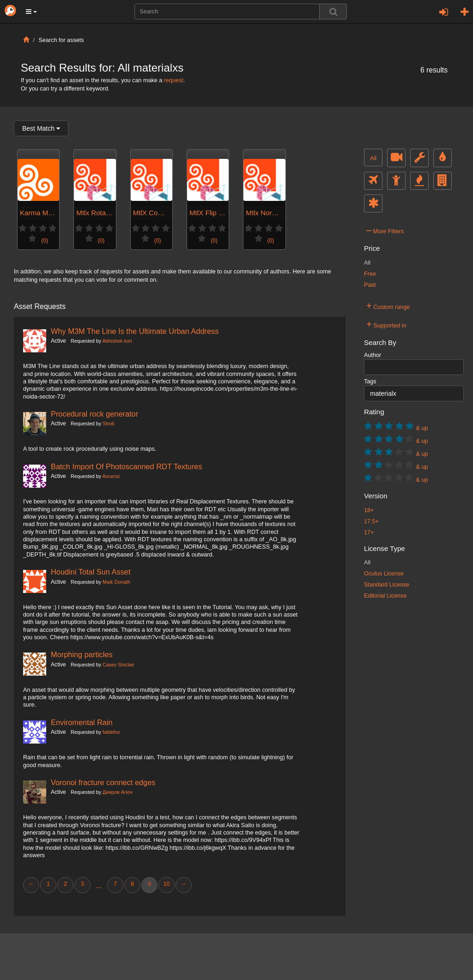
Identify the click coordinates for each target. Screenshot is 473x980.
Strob (109, 423)
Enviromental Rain (82, 722)
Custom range (388, 306)
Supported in (386, 324)
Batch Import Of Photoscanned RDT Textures (127, 466)
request (174, 80)
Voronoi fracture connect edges (103, 782)
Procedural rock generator (94, 414)
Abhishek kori (117, 341)
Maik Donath (116, 582)
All (373, 158)
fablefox (111, 732)
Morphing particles (82, 654)
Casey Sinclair (118, 665)
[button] (31, 12)
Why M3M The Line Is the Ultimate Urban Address (135, 331)
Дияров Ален (118, 792)
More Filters (385, 230)
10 (166, 884)
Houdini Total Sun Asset (91, 572)
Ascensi (111, 476)
